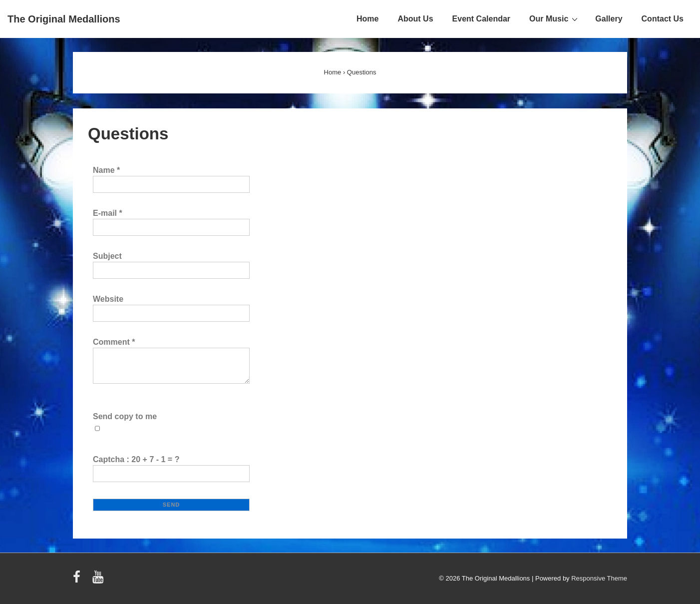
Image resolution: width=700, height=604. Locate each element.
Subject (107, 256)
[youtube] (99, 580)
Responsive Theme (599, 578)
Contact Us (663, 19)
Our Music (555, 18)
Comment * (114, 342)
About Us (415, 19)
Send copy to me (125, 416)
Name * (106, 170)
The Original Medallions (64, 19)
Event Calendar (481, 19)
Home (367, 19)
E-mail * (108, 213)
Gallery (609, 19)
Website (108, 299)
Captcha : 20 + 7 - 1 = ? (136, 459)
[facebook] (79, 580)
